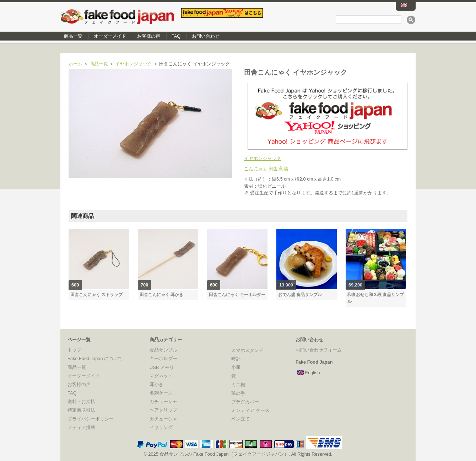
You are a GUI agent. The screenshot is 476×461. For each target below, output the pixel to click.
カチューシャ (163, 401)
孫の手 (238, 393)
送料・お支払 (81, 401)
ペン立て (240, 419)
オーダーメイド (110, 36)
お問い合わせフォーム (319, 350)
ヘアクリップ (163, 410)
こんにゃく (256, 169)
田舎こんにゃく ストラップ (96, 295)
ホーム (75, 64)
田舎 (273, 169)
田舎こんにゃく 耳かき (161, 295)
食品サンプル (163, 350)
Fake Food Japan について (95, 358)
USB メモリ (162, 367)
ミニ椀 (238, 385)
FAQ (176, 36)
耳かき (156, 384)
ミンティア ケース (250, 410)
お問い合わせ (206, 36)
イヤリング (161, 427)
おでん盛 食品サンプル (300, 295)
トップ (74, 350)
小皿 (236, 367)
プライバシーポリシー (91, 419)
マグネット (161, 376)
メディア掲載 (81, 427)
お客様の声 (149, 36)
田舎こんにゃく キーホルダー (237, 295)
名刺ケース (161, 393)
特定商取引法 (81, 410)
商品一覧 (73, 36)
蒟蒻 (283, 169)
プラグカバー (245, 402)
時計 (236, 359)
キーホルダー (163, 358)
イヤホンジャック (134, 64)
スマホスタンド (247, 350)
